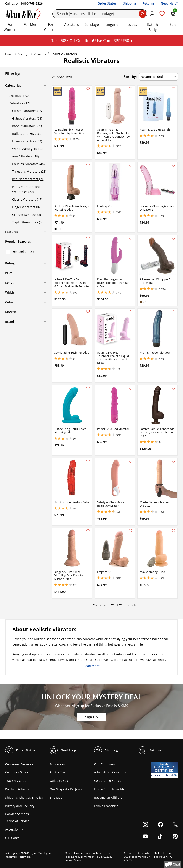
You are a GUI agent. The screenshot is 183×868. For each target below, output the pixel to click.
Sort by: (130, 77)
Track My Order (16, 781)
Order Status (107, 3)
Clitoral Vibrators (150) (28, 111)
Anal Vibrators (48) (25, 156)
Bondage (92, 24)
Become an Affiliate (108, 797)
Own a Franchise (106, 806)
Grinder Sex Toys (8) (26, 215)
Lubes (132, 24)
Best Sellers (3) (23, 252)
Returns (148, 3)
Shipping (130, 3)
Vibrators (71, 24)
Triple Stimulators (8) (27, 222)
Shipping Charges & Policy (24, 797)
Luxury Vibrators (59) (27, 141)
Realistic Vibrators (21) (28, 179)
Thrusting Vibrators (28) (29, 171)
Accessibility (14, 829)
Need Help (63, 750)
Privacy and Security (20, 806)
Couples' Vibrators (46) (28, 164)
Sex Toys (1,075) (20, 96)
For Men (30, 24)
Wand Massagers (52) (28, 149)
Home (9, 54)
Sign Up (91, 717)
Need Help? (169, 3)
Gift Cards (12, 838)
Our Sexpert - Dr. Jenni (66, 789)
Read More (91, 666)
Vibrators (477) (21, 103)
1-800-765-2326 (31, 3)
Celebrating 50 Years (109, 781)
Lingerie (112, 24)
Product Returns (17, 789)
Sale (173, 24)
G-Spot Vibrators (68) (27, 118)
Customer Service (18, 772)
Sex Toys (24, 54)
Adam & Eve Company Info (113, 772)
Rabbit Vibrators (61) (27, 126)
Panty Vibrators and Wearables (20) (26, 189)
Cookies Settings (17, 814)
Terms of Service (17, 821)
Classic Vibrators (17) (27, 199)
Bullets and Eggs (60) (27, 134)
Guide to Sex (59, 781)
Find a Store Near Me (109, 789)
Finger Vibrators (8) (26, 207)
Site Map (56, 797)
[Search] (100, 14)
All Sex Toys (58, 772)
